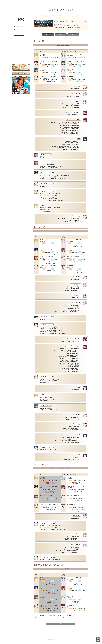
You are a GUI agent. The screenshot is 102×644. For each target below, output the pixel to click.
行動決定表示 (74, 35)
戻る (61, 624)
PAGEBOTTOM (98, 640)
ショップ (73, 2)
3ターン (63, 45)
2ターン (58, 45)
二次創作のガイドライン (58, 637)
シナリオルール (21, 50)
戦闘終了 (67, 45)
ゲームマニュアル (21, 48)
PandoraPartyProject (21, 9)
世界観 (21, 42)
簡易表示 (49, 35)
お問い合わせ (21, 59)
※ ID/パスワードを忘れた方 (19, 35)
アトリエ (51, 2)
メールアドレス (14, 27)
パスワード (14, 29)
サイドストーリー (21, 45)
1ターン (54, 45)
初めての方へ (21, 56)
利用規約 (30, 637)
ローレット (40, 2)
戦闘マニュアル (21, 54)
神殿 (29, 2)
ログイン (17, 33)
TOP (18, 2)
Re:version (71, 637)
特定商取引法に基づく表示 (47, 637)
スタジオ (62, 2)
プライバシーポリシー (37, 637)
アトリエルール (21, 52)
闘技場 (85, 2)
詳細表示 (61, 35)
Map (43, 41)
